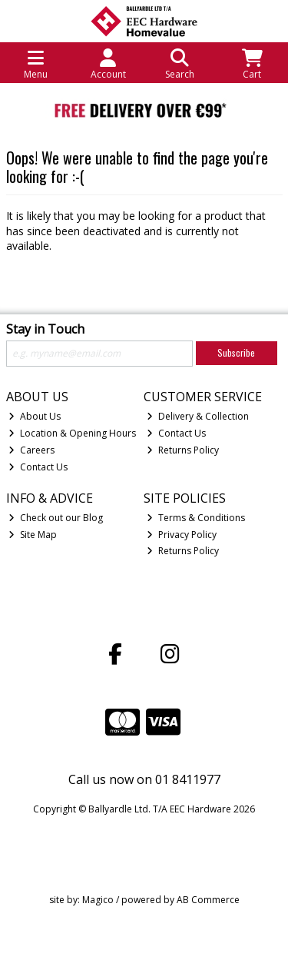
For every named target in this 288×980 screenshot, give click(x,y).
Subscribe (236, 352)
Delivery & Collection (198, 416)
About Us (35, 416)
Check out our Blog (56, 518)
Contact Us (38, 467)
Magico (98, 900)
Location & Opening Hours (72, 433)
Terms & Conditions (196, 518)
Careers (31, 450)
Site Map (33, 535)
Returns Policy (183, 450)
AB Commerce (208, 900)
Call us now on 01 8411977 (144, 779)
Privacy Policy (182, 535)
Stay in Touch (45, 330)
